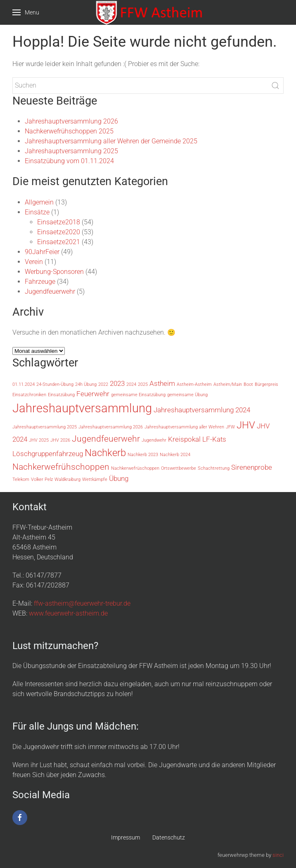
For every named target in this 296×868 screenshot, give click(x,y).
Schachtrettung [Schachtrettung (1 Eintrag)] (214, 468)
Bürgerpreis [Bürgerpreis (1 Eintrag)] (266, 384)
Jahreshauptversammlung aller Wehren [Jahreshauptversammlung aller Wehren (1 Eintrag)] (184, 427)
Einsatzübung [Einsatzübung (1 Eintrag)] (61, 395)
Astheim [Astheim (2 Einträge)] (162, 383)
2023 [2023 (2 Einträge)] (117, 383)
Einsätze (37, 212)
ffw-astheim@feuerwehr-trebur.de (82, 603)
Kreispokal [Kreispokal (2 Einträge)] (184, 439)
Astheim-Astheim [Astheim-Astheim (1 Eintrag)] (194, 384)
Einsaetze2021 (59, 242)
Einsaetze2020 (59, 232)
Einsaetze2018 (59, 222)
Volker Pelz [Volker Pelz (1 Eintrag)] (42, 479)
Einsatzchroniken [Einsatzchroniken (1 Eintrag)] (29, 395)
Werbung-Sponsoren (54, 272)
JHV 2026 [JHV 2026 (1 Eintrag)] (60, 440)
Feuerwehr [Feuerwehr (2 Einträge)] (93, 394)
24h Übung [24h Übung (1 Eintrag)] (86, 384)
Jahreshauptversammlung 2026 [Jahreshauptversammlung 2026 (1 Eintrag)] (111, 427)
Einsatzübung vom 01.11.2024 (69, 161)
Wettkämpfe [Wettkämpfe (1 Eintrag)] (95, 479)
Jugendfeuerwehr (50, 291)
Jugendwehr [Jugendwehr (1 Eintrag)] (154, 440)
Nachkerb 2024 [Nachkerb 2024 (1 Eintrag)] (175, 455)
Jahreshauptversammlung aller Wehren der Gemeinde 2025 (111, 141)
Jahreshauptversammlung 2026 (71, 121)
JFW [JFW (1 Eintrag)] (230, 427)
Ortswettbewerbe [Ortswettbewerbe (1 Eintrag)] (179, 468)
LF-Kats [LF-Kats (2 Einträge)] (214, 439)
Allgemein (39, 202)
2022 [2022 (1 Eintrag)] (103, 384)
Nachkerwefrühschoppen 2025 (69, 131)
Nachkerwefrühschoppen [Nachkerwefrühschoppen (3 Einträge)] (61, 467)
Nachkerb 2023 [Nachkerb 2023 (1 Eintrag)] (143, 455)
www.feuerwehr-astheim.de (68, 613)
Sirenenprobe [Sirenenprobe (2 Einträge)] (252, 467)
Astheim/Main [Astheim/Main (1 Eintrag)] (228, 384)
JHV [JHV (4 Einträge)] (246, 425)
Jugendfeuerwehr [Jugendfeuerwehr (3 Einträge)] (106, 439)
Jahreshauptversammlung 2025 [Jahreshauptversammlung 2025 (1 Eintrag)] (45, 427)
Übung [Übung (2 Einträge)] (119, 478)
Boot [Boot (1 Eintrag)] (248, 384)
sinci (278, 855)
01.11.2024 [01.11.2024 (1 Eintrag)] (24, 384)
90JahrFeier (42, 252)
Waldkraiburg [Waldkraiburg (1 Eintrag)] (67, 479)
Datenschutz (169, 837)
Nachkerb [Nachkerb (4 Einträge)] (105, 453)
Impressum (126, 837)
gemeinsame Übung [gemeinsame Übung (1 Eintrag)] (187, 395)
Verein (34, 262)
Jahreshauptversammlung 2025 (71, 151)
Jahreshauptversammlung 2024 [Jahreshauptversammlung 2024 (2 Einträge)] (202, 410)
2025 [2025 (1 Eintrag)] (143, 384)
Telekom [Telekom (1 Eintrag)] (21, 479)
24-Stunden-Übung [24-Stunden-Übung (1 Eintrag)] (55, 384)
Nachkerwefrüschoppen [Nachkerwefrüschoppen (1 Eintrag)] (135, 468)
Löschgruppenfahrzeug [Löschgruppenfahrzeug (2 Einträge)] (48, 454)
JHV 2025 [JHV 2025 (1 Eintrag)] (39, 440)
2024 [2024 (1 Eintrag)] (131, 384)
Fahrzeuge (40, 282)
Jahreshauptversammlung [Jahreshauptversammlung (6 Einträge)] (82, 408)
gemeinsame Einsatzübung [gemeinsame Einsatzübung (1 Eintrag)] (138, 395)
